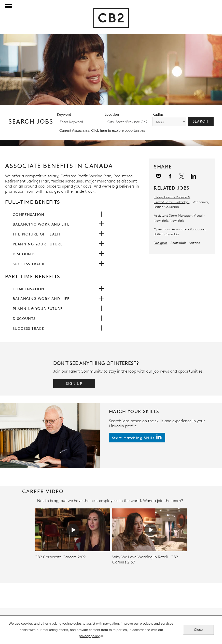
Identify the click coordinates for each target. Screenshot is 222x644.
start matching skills (133, 438)
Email (159, 177)
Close (198, 630)
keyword (64, 114)
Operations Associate (170, 229)
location (112, 114)
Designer (161, 243)
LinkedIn (194, 177)
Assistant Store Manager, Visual (178, 215)
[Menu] (8, 6)
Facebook (171, 177)
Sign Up (74, 383)
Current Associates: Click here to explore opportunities (102, 130)
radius (158, 114)
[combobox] (127, 122)
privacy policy (89, 637)
